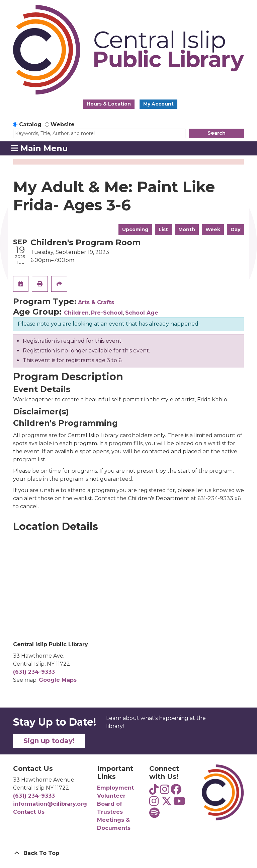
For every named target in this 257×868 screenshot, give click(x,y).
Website (63, 124)
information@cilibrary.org (50, 804)
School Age (142, 313)
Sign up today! (49, 741)
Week (213, 229)
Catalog (30, 124)
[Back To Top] (128, 853)
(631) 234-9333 (34, 672)
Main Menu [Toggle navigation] (39, 148)
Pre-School (107, 313)
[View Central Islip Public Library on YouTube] (179, 803)
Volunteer (111, 796)
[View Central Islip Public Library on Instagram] (154, 803)
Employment (115, 788)
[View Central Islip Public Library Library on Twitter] (167, 803)
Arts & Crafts (96, 302)
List (163, 229)
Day (235, 229)
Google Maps (58, 680)
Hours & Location (109, 104)
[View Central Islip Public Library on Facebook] (176, 791)
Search (217, 133)
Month (187, 229)
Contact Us (29, 812)
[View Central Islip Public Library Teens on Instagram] (165, 791)
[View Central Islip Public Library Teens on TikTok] (154, 791)
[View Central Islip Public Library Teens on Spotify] (154, 815)
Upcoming (135, 229)
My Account (158, 104)
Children (76, 313)
